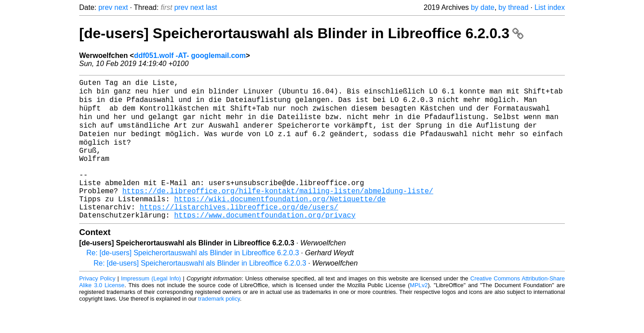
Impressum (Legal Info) (151, 306)
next (121, 7)
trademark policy (219, 326)
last (212, 7)
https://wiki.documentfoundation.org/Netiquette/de (280, 222)
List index (550, 7)
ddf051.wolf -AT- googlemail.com (190, 55)
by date (483, 7)
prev (105, 7)
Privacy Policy (97, 306)
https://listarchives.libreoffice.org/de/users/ (239, 232)
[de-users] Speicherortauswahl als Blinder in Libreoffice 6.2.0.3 (301, 33)
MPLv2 (419, 313)
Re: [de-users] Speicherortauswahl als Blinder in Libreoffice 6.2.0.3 (193, 280)
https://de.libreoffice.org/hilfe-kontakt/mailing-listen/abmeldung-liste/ (278, 213)
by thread (513, 7)
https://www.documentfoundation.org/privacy (265, 242)
